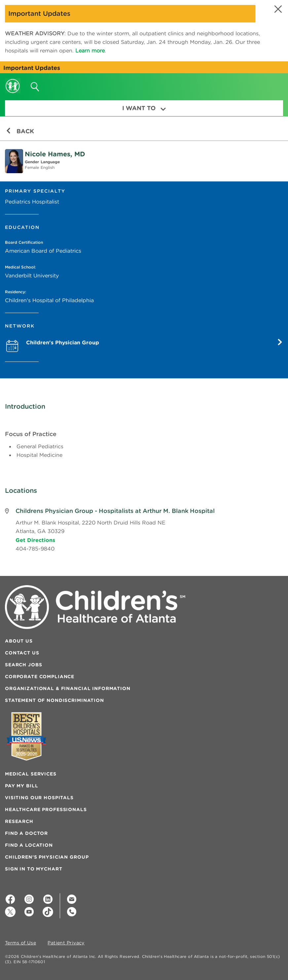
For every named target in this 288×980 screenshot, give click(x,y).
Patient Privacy (66, 943)
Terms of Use (20, 943)
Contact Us (22, 653)
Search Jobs (23, 665)
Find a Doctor (26, 833)
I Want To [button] (144, 108)
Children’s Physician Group (47, 857)
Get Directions (35, 540)
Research (19, 821)
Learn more (90, 50)
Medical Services (31, 774)
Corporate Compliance (40, 677)
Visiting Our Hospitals (39, 798)
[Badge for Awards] (26, 736)
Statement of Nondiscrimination (54, 700)
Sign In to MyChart (34, 869)
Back (20, 131)
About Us (19, 641)
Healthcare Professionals (46, 809)
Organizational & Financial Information (68, 688)
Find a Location (29, 845)
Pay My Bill (21, 786)
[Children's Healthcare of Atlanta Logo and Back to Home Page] (13, 81)
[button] (277, 9)
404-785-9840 (35, 549)
